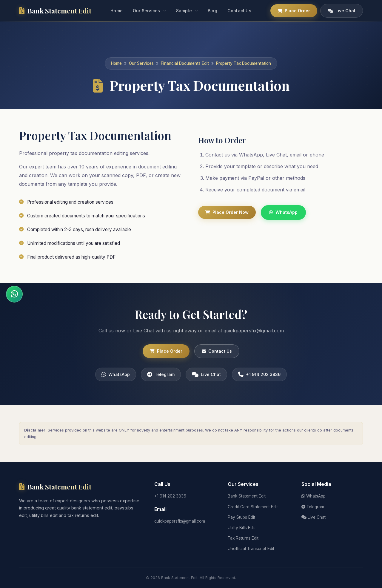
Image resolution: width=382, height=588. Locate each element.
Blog (212, 11)
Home (117, 11)
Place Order (294, 11)
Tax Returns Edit (243, 538)
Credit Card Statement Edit (253, 507)
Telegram (161, 377)
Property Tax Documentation (244, 63)
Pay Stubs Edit (241, 517)
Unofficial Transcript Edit (251, 549)
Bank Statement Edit (247, 496)
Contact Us (239, 11)
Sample (184, 11)
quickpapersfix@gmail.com (180, 521)
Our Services (146, 11)
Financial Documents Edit (185, 63)
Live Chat (342, 11)
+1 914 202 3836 (259, 377)
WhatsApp (283, 212)
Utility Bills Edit (241, 528)
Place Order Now (227, 212)
